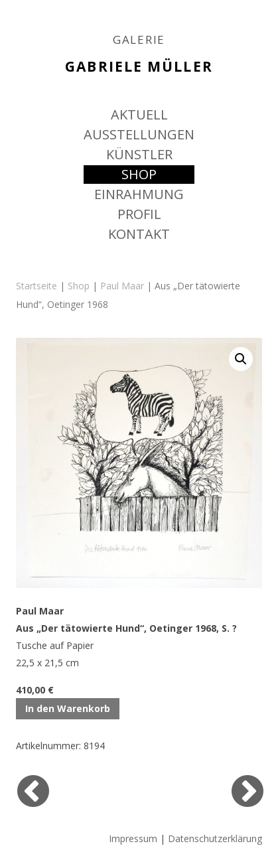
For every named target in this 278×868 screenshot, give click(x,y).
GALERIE (139, 40)
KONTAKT (139, 234)
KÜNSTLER (139, 154)
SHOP (139, 174)
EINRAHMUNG (139, 194)
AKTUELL (139, 114)
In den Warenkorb (68, 708)
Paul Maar (122, 286)
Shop (79, 286)
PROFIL (139, 214)
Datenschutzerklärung (215, 838)
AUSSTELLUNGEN (139, 134)
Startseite (36, 286)
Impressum (133, 838)
